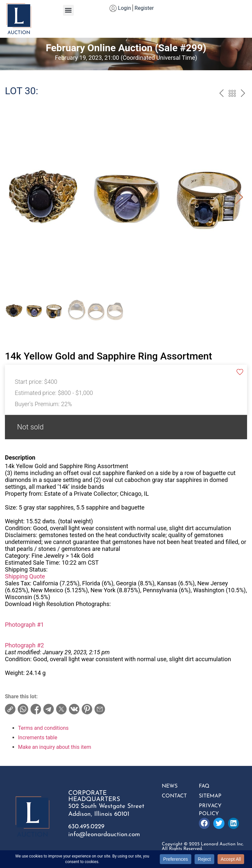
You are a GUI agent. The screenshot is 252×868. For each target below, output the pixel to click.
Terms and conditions (43, 728)
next (243, 94)
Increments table (38, 738)
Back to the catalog (232, 94)
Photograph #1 (24, 625)
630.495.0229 (86, 827)
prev (221, 94)
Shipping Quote (25, 576)
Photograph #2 (24, 645)
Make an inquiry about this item (55, 747)
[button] (68, 10)
